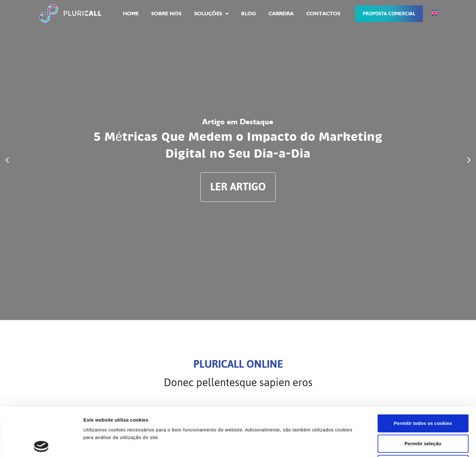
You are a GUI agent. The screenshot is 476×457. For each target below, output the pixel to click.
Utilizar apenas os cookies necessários (426, 415)
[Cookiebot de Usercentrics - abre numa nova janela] (41, 445)
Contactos (324, 14)
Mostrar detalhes (349, 444)
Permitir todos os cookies (423, 375)
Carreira (281, 14)
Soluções (211, 14)
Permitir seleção (423, 395)
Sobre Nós (166, 14)
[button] (7, 160)
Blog (249, 14)
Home (131, 14)
